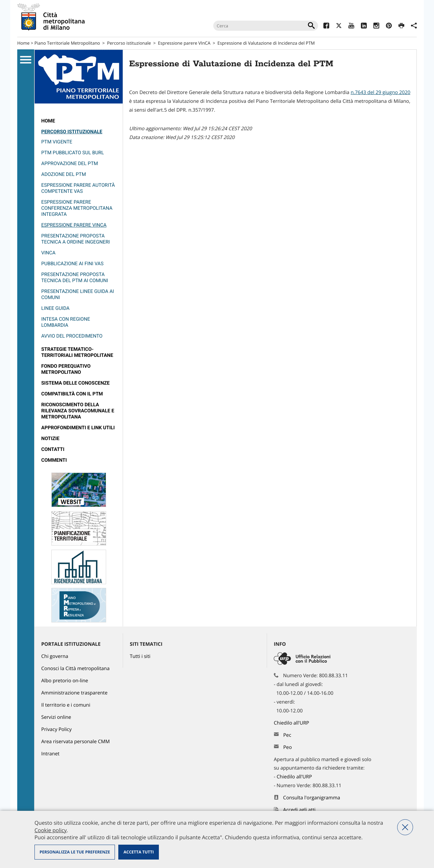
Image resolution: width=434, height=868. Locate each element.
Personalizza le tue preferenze (75, 852)
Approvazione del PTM (70, 164)
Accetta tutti (138, 852)
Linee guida (55, 308)
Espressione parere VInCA (184, 43)
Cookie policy (51, 830)
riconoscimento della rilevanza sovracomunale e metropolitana (78, 411)
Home (23, 43)
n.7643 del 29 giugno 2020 (380, 93)
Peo (287, 747)
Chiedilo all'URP (292, 723)
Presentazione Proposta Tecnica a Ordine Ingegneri (76, 239)
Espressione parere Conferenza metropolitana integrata (77, 208)
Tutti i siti (140, 656)
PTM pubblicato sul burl (73, 153)
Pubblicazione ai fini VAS (72, 264)
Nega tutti (405, 827)
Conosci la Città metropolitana (75, 669)
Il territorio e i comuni (66, 705)
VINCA (48, 253)
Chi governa (55, 656)
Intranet (50, 754)
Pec (287, 735)
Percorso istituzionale (129, 43)
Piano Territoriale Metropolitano (67, 43)
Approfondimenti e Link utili (78, 428)
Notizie (50, 439)
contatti (53, 449)
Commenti (54, 460)
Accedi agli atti (299, 810)
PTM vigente (57, 142)
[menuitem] (79, 121)
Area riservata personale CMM (76, 742)
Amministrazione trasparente (74, 693)
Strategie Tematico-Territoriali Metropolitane (77, 352)
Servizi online (56, 717)
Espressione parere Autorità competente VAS (78, 188)
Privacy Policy (56, 729)
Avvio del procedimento (72, 336)
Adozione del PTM (64, 174)
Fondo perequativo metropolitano (66, 369)
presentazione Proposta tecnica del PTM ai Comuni (75, 278)
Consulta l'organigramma (312, 798)
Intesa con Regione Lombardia (66, 322)
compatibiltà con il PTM (72, 394)
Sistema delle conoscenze (75, 383)
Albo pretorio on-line (65, 681)
